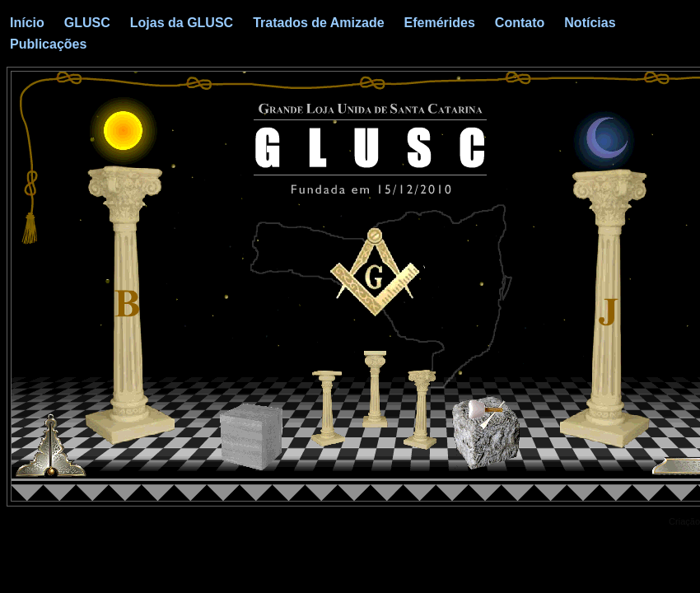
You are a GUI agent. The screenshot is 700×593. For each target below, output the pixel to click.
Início (27, 23)
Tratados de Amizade (318, 23)
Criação (684, 521)
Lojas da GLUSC (182, 23)
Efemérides (440, 23)
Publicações (48, 44)
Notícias (590, 23)
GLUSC (87, 23)
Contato (520, 23)
